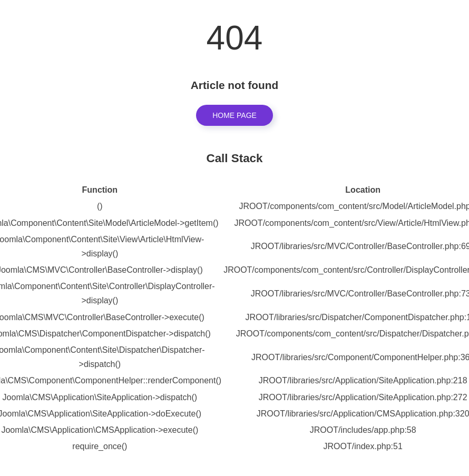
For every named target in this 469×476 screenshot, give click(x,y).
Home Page (234, 115)
